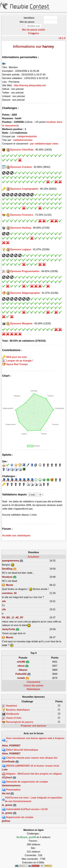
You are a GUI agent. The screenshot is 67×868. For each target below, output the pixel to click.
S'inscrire (33, 33)
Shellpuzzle (13, 714)
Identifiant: (29, 18)
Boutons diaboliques (18, 710)
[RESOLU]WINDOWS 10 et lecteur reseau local (33, 766)
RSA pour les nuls (17, 357)
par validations (39, 144)
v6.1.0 (62, 38)
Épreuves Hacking (21, 228)
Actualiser (33, 557)
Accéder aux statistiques (16, 536)
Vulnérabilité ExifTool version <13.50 (27, 809)
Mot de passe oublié (33, 30)
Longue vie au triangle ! (20, 360)
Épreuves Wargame (21, 323)
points (33, 136)
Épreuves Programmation (25, 271)
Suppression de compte (20, 817)
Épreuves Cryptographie (24, 189)
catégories (23, 136)
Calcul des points (33, 686)
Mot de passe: (27, 22)
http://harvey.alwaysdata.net (30, 85)
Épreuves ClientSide (22, 150)
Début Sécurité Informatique (22, 750)
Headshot (12, 706)
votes (29, 140)
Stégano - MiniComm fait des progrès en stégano (34, 774)
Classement (34, 682)
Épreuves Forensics (22, 215)
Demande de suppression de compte (27, 782)
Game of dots (14, 718)
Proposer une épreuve (33, 726)
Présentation (13, 790)
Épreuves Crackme (21, 167)
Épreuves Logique (21, 249)
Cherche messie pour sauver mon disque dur (32, 758)
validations (19, 140)
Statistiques (33, 689)
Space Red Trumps (17, 364)
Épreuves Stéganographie (25, 293)
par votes (53, 144)
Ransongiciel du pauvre (20, 722)
